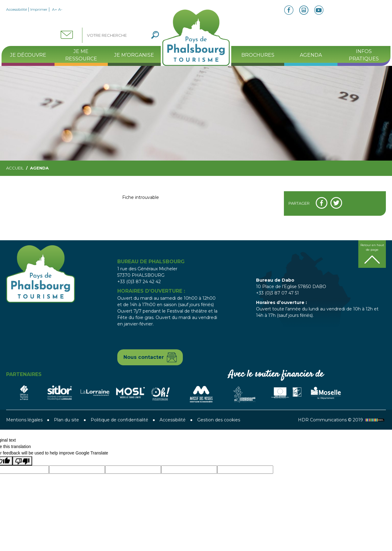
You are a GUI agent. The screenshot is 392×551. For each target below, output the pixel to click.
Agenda (311, 55)
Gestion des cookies (219, 420)
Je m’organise (134, 55)
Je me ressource (81, 55)
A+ (55, 9)
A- (60, 9)
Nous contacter (144, 357)
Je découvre (28, 55)
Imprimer (39, 9)
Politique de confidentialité (119, 420)
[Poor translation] (22, 461)
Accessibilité (17, 9)
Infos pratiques (364, 55)
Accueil (15, 168)
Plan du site (66, 420)
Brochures (258, 55)
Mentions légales (24, 420)
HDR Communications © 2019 (342, 420)
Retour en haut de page (372, 247)
